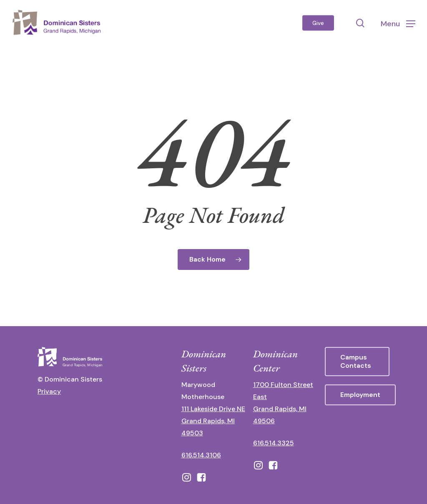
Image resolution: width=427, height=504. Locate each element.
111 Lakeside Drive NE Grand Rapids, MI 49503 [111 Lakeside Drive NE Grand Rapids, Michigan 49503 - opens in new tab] (213, 421)
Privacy (49, 391)
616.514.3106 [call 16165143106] (201, 455)
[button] (398, 23)
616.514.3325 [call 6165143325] (274, 443)
